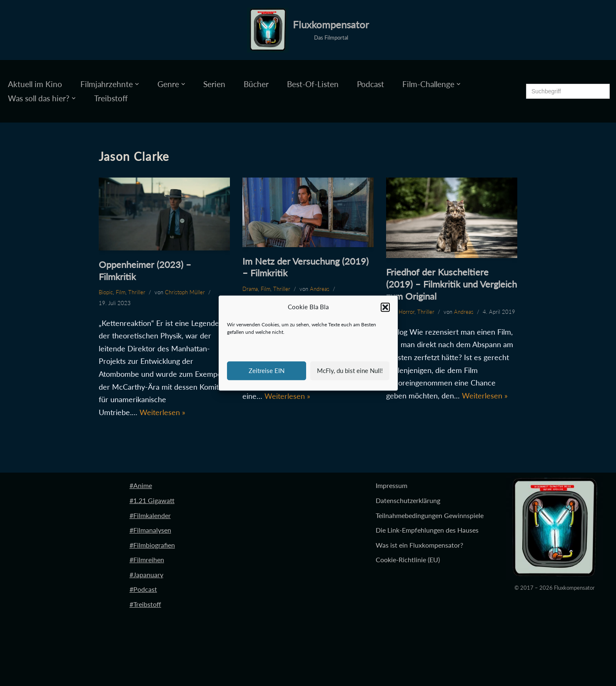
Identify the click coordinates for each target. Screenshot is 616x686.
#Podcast (143, 589)
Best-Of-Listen (313, 84)
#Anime (141, 485)
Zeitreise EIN (267, 371)
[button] (385, 307)
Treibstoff (111, 98)
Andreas (320, 289)
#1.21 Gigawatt (152, 500)
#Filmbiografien (152, 545)
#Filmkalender (150, 515)
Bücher (256, 84)
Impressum (392, 485)
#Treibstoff (145, 604)
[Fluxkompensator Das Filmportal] (308, 30)
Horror (407, 312)
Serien (214, 84)
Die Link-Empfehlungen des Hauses (427, 530)
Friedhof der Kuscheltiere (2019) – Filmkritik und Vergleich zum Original (451, 284)
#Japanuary (146, 575)
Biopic (106, 292)
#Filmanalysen (150, 530)
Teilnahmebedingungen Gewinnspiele (430, 515)
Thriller (137, 292)
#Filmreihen (147, 560)
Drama (250, 289)
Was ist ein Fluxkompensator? (419, 545)
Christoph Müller (185, 292)
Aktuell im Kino (35, 84)
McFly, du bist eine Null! (350, 371)
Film (121, 292)
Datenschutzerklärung (408, 500)
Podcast (370, 84)
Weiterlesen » (162, 412)
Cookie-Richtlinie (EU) (408, 560)
